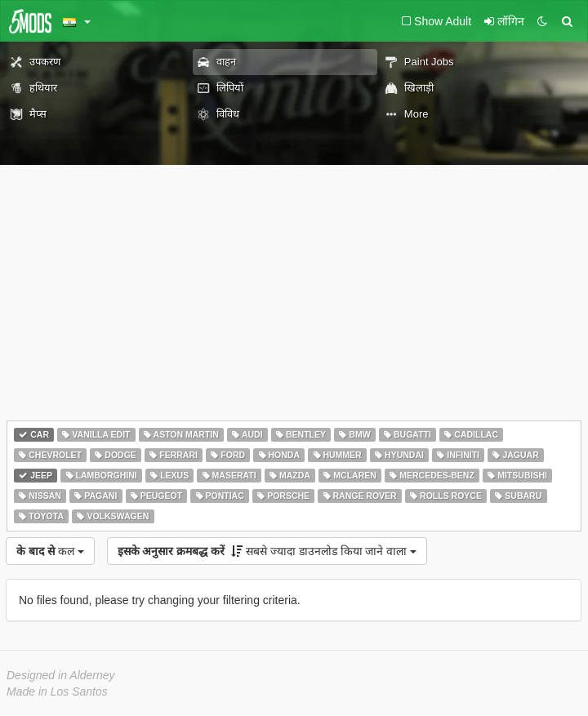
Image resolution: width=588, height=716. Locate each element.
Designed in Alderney (61, 675)
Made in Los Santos (57, 692)
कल (50, 551)
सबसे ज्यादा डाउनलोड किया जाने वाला (267, 551)
